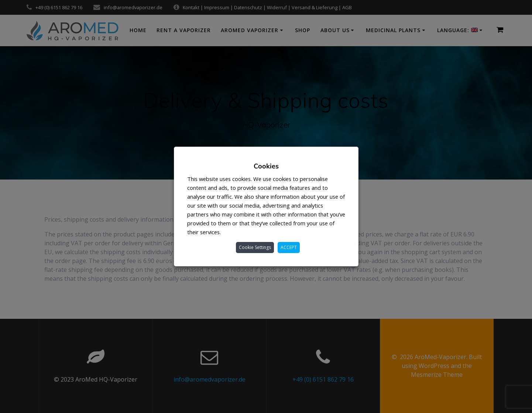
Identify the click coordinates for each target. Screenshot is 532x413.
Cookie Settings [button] (255, 247)
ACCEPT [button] (289, 247)
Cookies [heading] (266, 166)
